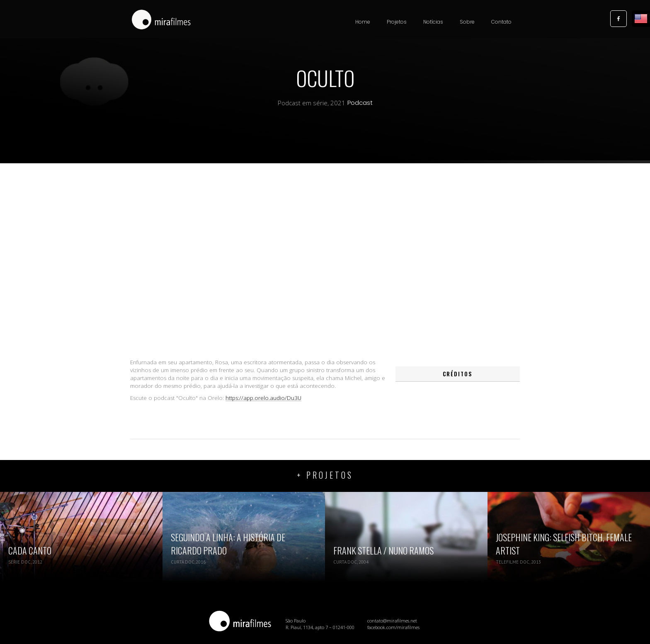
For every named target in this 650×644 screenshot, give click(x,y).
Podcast (360, 103)
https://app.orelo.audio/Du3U (263, 398)
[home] (161, 20)
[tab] (458, 374)
